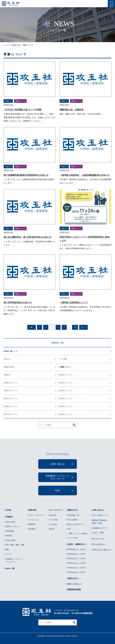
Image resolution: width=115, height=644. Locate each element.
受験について (20, 101)
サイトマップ (98, 539)
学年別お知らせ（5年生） (77, 568)
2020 (60, 399)
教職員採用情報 (74, 590)
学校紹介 (9, 517)
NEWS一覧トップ (10, 351)
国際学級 (32, 524)
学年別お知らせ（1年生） (77, 549)
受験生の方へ (73, 510)
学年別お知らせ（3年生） (77, 559)
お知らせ (8, 101)
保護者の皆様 (9, 367)
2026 (60, 375)
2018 (60, 406)
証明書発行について (100, 528)
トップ (6, 45)
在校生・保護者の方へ (77, 544)
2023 (5, 391)
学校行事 (52, 515)
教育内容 (32, 510)
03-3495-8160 (78, 613)
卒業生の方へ (73, 578)
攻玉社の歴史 (10, 540)
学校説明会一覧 (73, 515)
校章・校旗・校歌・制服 (15, 545)
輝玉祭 (52, 529)
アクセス (9, 554)
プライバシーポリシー (102, 550)
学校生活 (7, 375)
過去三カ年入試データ (76, 524)
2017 (5, 414)
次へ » (83, 327)
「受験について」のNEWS (77, 533)
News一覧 (10, 568)
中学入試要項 (72, 520)
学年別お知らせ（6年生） (77, 572)
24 (75, 327)
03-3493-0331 (60, 613)
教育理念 (9, 536)
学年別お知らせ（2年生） (77, 554)
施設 (7, 549)
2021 (5, 399)
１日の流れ (53, 524)
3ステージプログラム (37, 515)
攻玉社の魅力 (10, 522)
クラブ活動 (63, 359)
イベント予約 (72, 538)
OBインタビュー (75, 584)
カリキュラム (34, 520)
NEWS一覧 (16, 45)
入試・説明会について (100, 515)
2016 (60, 414)
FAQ (69, 529)
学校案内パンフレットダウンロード (14, 560)
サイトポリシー (99, 544)
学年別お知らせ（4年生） (77, 563)
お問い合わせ (98, 510)
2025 (5, 383)
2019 (5, 406)
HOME (8, 510)
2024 (60, 383)
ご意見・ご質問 (98, 533)
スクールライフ (56, 510)
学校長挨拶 (10, 531)
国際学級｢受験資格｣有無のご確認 (100, 522)
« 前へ (32, 327)
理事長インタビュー (13, 526)
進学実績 (32, 529)
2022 (60, 391)
